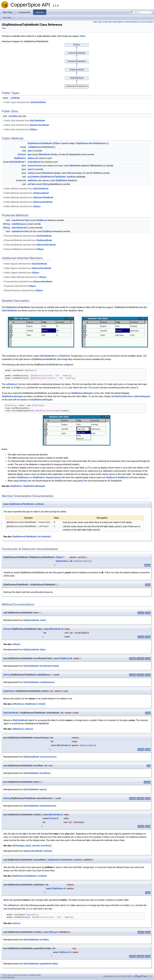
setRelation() (12, 384)
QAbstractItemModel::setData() (38, 851)
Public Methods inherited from (25, 189)
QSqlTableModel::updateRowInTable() (41, 963)
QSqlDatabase (82, 143)
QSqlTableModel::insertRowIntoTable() (41, 665)
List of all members (146, 22)
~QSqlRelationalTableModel (40, 147)
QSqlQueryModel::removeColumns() (40, 756)
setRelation (33, 180)
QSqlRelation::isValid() (35, 703)
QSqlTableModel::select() (35, 789)
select (30, 169)
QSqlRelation (20, 158)
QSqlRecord (42, 220)
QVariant (22, 154)
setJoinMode (34, 177)
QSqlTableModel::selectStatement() (40, 805)
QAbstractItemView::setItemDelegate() (132, 396)
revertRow (13, 116)
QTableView (64, 356)
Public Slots (107, 22)
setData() (23, 480)
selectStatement (19, 228)
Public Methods (118, 22)
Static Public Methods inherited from (24, 277)
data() (81, 480)
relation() (29, 728)
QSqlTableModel (38, 102)
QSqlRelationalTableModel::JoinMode (58, 177)
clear (30, 151)
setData (31, 173)
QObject (33, 129)
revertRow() (46, 845)
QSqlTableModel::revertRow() (37, 773)
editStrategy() (18, 845)
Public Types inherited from (24, 102)
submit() (36, 845)
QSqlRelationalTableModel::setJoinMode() (32, 536)
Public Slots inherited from (24, 121)
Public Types (98, 22)
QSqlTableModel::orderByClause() (39, 682)
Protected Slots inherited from (27, 282)
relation (31, 158)
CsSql (4, 28)
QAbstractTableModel (43, 198)
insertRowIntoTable (21, 220)
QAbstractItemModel (39, 125)
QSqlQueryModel (41, 193)
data (30, 154)
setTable (31, 184)
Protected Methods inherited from (27, 236)
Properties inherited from (19, 286)
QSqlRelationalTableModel (40, 143)
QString (46, 184)
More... (84, 36)
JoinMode (15, 98)
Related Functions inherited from (23, 290)
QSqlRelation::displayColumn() (47, 477)
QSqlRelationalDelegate (82, 393)
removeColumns (35, 166)
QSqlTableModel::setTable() (36, 939)
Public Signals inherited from (25, 264)
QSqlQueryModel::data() (34, 649)
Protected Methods (132, 22)
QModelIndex (45, 154)
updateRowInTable (20, 231)
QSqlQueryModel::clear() (35, 620)
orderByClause (18, 224)
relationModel (34, 162)
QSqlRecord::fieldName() (117, 477)
